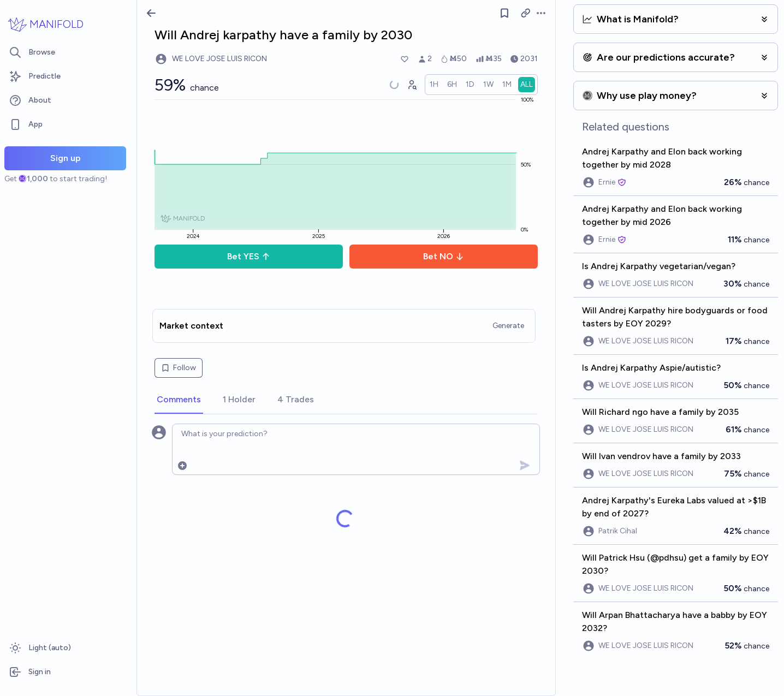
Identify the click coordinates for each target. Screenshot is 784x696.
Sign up (66, 158)
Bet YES (249, 256)
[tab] (179, 400)
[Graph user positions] (412, 85)
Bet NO (444, 256)
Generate (508, 326)
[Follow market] (504, 13)
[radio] (434, 85)
